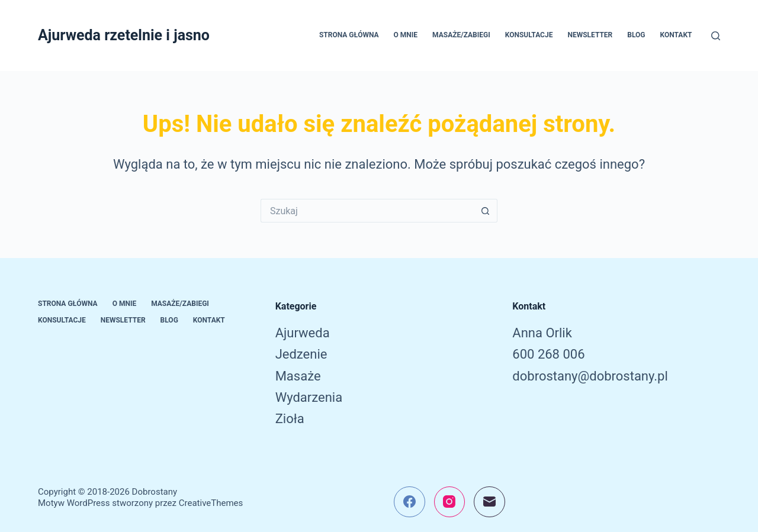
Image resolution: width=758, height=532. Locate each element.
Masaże (298, 376)
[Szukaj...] (367, 211)
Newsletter (590, 35)
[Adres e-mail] (489, 502)
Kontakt (676, 35)
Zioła (290, 419)
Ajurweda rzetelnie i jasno (124, 35)
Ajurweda (303, 333)
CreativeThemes (211, 503)
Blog (636, 35)
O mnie (406, 35)
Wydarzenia (309, 397)
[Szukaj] (716, 36)
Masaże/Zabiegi (461, 35)
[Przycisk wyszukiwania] (486, 211)
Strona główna (349, 35)
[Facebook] (409, 502)
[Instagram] (450, 502)
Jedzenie (301, 354)
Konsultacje (529, 35)
